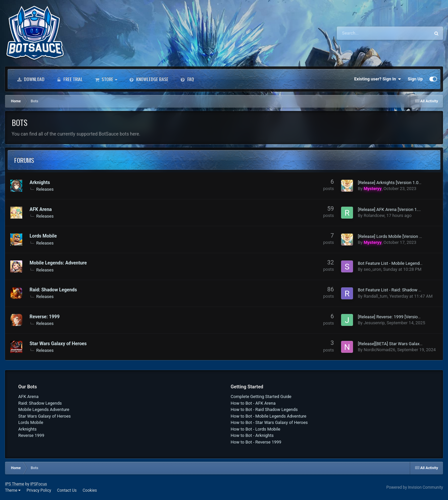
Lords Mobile (43, 236)
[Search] (367, 33)
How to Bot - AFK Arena (253, 403)
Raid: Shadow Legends (53, 290)
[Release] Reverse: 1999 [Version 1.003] (395, 317)
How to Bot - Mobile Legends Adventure (269, 416)
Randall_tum (376, 296)
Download (31, 79)
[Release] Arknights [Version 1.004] (391, 183)
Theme (13, 490)
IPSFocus (39, 484)
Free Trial (70, 79)
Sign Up (415, 79)
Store (106, 79)
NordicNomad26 (379, 350)
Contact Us (67, 490)
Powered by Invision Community (415, 487)
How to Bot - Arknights (252, 435)
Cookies (90, 490)
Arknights (40, 182)
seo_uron (372, 269)
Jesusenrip (374, 323)
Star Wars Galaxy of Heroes (58, 344)
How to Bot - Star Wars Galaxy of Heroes (269, 422)
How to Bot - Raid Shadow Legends (264, 409)
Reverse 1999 (31, 435)
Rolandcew (374, 215)
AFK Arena (41, 209)
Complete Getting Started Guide (261, 397)
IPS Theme (15, 484)
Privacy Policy (39, 490)
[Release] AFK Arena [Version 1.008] (392, 209)
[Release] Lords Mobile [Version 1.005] (394, 236)
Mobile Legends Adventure (44, 409)
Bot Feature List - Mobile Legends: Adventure (401, 263)
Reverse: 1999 (45, 317)
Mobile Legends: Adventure (58, 263)
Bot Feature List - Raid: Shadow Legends (396, 290)
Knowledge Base (149, 79)
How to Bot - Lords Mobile (256, 429)
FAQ (187, 79)
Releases (45, 189)
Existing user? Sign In (378, 79)
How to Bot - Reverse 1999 (256, 442)
